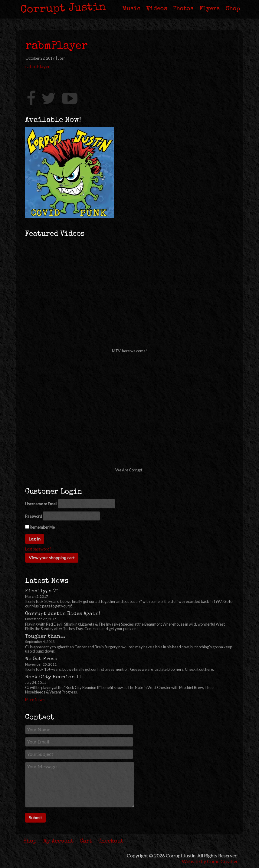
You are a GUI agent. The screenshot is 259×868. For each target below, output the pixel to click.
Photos (183, 9)
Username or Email (41, 504)
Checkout (111, 841)
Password (34, 516)
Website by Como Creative (210, 861)
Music (131, 9)
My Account (58, 841)
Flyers (210, 9)
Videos (157, 9)
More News (35, 700)
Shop (233, 9)
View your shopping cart (52, 558)
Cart (86, 841)
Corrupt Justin (63, 9)
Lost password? (38, 549)
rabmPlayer (38, 66)
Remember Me (40, 527)
